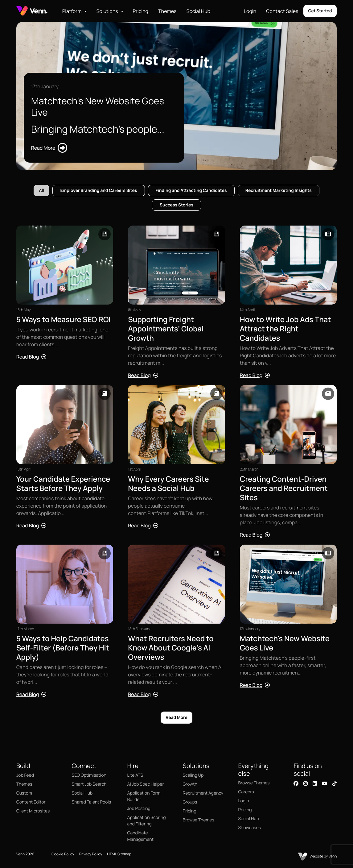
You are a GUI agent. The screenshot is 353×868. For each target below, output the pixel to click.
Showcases (249, 828)
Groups (190, 802)
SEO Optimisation (89, 775)
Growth (190, 784)
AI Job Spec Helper (146, 784)
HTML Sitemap (119, 854)
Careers (246, 792)
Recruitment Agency (203, 793)
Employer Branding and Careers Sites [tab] (99, 191)
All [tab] (41, 191)
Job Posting (139, 809)
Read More (176, 718)
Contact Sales (282, 11)
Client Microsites (33, 811)
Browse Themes (198, 820)
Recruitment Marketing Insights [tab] (279, 191)
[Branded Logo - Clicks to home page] (32, 11)
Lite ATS (135, 775)
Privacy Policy (91, 854)
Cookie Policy (63, 854)
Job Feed (25, 775)
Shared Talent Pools (92, 802)
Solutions (107, 11)
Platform (72, 11)
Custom (24, 793)
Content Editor (31, 802)
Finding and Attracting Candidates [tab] (191, 191)
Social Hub (198, 11)
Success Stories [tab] (176, 205)
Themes (167, 11)
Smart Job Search (89, 784)
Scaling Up (193, 775)
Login (250, 11)
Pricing (141, 11)
